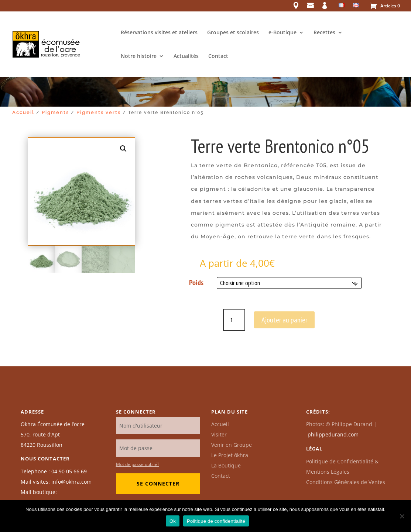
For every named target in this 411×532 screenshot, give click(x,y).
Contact (218, 56)
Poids (196, 283)
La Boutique (226, 465)
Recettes (324, 33)
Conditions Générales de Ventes (346, 482)
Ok (173, 521)
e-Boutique (282, 33)
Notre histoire (139, 56)
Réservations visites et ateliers (159, 33)
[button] (123, 149)
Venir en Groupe (232, 445)
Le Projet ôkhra (230, 455)
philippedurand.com (333, 434)
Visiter (219, 434)
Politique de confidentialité (216, 521)
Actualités (186, 56)
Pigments (55, 112)
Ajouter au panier (284, 320)
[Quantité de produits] (234, 320)
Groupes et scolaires (233, 33)
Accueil (23, 112)
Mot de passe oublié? (138, 464)
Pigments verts (99, 112)
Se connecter (158, 483)
